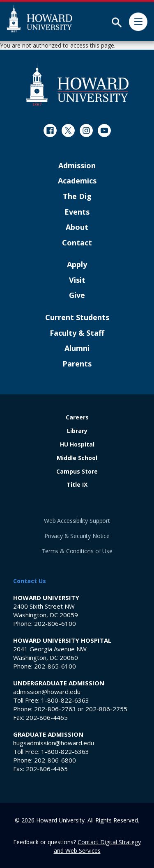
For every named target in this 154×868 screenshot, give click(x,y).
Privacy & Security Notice (77, 536)
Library (77, 431)
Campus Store (77, 472)
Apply (77, 265)
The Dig (77, 197)
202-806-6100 (55, 623)
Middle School (77, 458)
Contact (77, 243)
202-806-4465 (47, 717)
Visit (77, 280)
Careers (77, 418)
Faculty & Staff (77, 333)
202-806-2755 (106, 709)
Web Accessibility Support (77, 521)
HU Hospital (77, 445)
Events (77, 212)
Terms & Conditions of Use (77, 551)
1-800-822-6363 (65, 700)
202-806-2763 (55, 709)
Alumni (77, 348)
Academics (77, 181)
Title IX (77, 485)
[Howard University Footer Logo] (77, 84)
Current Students (77, 318)
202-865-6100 (55, 666)
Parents (77, 364)
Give (77, 295)
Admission (77, 166)
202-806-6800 (55, 760)
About (77, 227)
